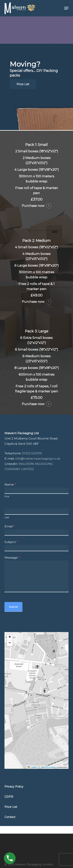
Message (12, 558)
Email (10, 526)
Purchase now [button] (33, 206)
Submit (14, 607)
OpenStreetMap (48, 767)
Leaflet (32, 767)
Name (10, 484)
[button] (66, 8)
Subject (11, 542)
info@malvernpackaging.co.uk (38, 459)
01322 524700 (32, 453)
